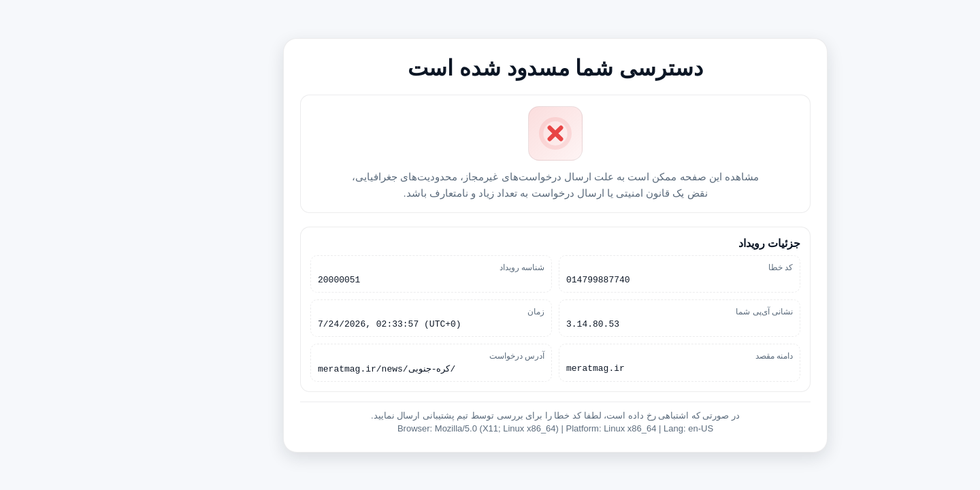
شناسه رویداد (457, 265)
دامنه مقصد (709, 357)
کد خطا (715, 265)
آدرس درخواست (452, 357)
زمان (471, 311)
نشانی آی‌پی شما (699, 311)
